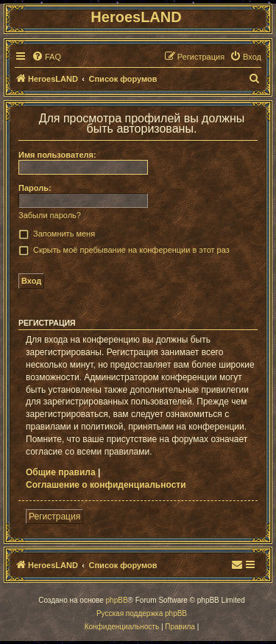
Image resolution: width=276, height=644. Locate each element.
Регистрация (54, 517)
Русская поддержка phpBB (142, 613)
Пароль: (35, 188)
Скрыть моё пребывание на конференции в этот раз (131, 250)
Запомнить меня (64, 234)
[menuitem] (46, 57)
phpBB (117, 600)
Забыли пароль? (50, 215)
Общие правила (61, 472)
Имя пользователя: (57, 155)
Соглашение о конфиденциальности (106, 485)
